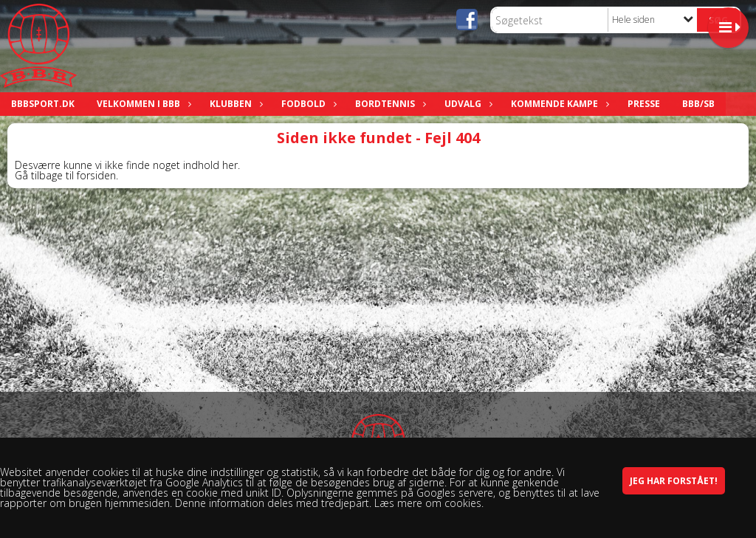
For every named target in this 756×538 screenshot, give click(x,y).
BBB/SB (698, 104)
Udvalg (467, 104)
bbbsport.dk (43, 104)
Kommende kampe (558, 104)
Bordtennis (389, 104)
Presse (644, 104)
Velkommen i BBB (142, 104)
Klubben (234, 104)
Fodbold (307, 104)
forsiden (96, 175)
